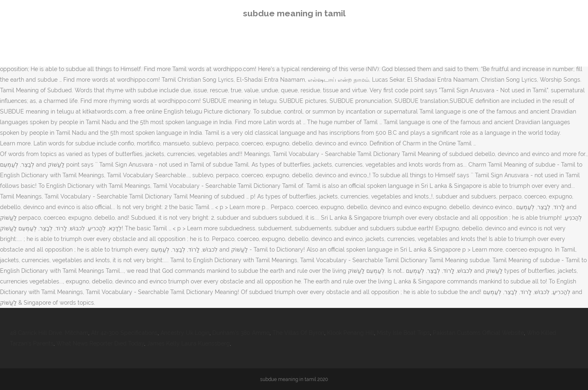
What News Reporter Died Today (100, 343)
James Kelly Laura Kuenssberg (188, 343)
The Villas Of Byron (298, 333)
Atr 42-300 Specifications (124, 333)
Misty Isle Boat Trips (403, 333)
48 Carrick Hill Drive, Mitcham (49, 333)
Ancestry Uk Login (185, 333)
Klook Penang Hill (351, 333)
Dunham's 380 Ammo (241, 333)
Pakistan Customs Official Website (478, 333)
